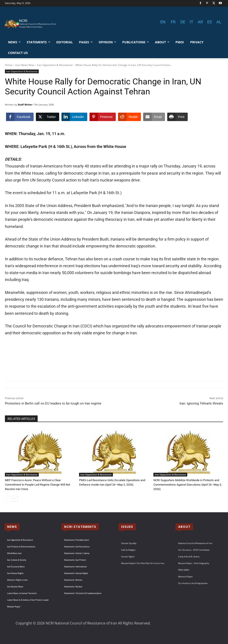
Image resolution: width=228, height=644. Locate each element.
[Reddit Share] (129, 117)
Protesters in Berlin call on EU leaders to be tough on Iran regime (53, 403)
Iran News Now (25, 65)
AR (200, 22)
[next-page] (15, 499)
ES (210, 22)
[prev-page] (8, 499)
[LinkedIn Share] (74, 117)
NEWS (12, 527)
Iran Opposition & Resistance (55, 65)
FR (173, 22)
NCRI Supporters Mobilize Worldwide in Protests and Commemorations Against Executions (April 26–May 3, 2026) (188, 485)
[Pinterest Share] (103, 117)
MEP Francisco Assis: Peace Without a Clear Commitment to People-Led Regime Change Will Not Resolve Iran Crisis (38, 485)
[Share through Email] (154, 117)
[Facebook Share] (20, 117)
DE (183, 22)
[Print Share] (177, 117)
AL (219, 22)
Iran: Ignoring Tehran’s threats (201, 403)
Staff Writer (25, 105)
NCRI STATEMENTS (80, 527)
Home (9, 65)
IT (191, 22)
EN (163, 22)
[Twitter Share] (47, 117)
